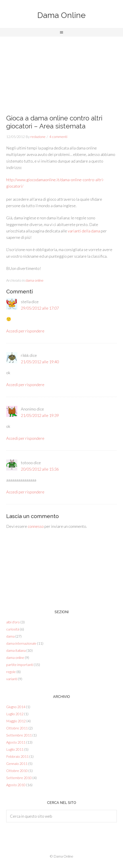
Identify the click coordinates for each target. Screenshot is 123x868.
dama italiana (16, 650)
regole (11, 672)
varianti (12, 679)
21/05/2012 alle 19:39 (40, 415)
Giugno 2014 (16, 707)
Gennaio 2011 (17, 763)
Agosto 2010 (16, 785)
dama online (35, 280)
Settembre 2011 (19, 735)
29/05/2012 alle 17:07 (40, 308)
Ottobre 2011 (17, 728)
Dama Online (61, 15)
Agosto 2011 (16, 742)
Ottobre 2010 (17, 771)
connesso (36, 526)
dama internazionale (21, 643)
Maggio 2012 (16, 721)
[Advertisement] (61, 70)
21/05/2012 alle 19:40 (40, 362)
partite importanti (20, 665)
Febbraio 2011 (17, 756)
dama (10, 636)
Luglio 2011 (15, 749)
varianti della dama (84, 231)
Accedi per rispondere (25, 331)
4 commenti (58, 136)
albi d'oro (13, 622)
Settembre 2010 (19, 778)
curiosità (13, 629)
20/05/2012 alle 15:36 (40, 469)
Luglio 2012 (15, 714)
